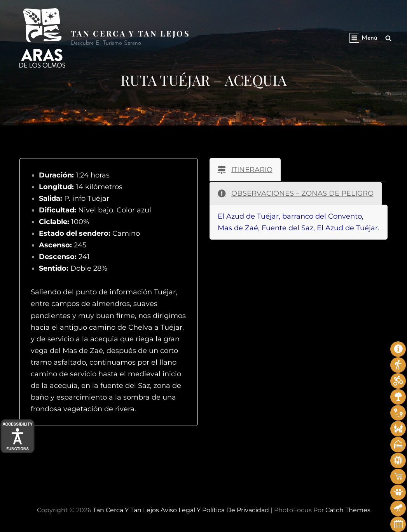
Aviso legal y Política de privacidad (215, 510)
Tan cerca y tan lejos (131, 33)
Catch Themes (348, 510)
